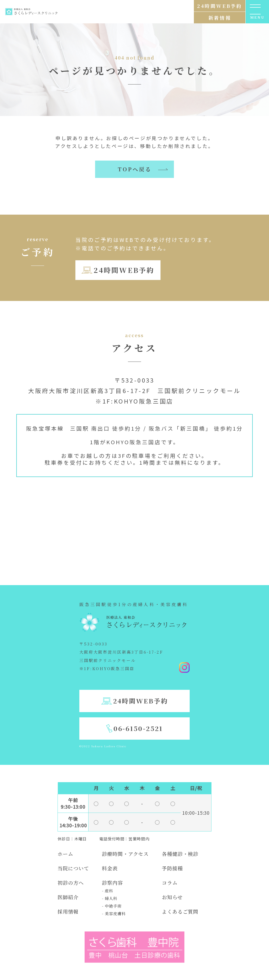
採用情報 (68, 911)
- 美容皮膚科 (114, 913)
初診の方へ (71, 883)
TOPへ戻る (135, 169)
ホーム (65, 854)
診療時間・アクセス (125, 854)
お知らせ (172, 897)
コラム (170, 883)
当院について (73, 868)
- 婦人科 (110, 898)
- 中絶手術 (112, 906)
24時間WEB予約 (124, 270)
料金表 (110, 868)
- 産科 (108, 891)
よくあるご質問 (180, 911)
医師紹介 (68, 897)
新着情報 (220, 18)
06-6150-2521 (138, 728)
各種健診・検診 (180, 854)
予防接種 (172, 868)
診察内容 (112, 883)
